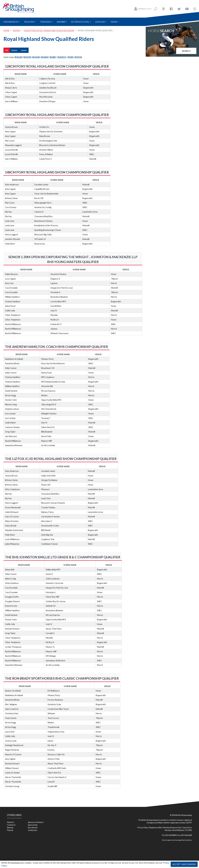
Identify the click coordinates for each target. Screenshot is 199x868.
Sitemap (10, 828)
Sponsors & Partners (36, 822)
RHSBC (53, 57)
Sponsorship (33, 825)
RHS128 (18, 57)
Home (6, 30)
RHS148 (36, 57)
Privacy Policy (143, 828)
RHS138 (27, 57)
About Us (11, 822)
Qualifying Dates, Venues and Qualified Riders (49, 30)
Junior (24, 50)
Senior (14, 50)
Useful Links (33, 830)
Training (45, 22)
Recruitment (33, 828)
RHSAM (45, 57)
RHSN (71, 57)
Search (186, 51)
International (80, 22)
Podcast (10, 830)
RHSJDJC (62, 57)
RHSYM (78, 57)
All (7, 50)
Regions (29, 22)
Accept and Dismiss (184, 864)
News (114, 22)
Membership (11, 22)
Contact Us (11, 825)
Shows (61, 22)
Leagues (100, 22)
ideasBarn (188, 840)
